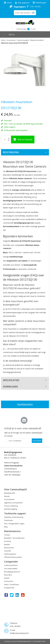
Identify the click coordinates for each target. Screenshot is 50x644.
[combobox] (25, 13)
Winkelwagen (41, 3)
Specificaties (11, 380)
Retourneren (9, 548)
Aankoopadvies (10, 554)
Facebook (6, 595)
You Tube (23, 595)
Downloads (10, 387)
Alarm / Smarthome (11, 584)
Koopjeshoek (9, 588)
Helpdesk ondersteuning (14, 517)
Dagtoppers (20, 7)
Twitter (12, 595)
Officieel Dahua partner (13, 557)
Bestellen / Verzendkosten (14, 538)
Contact (7, 535)
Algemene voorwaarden (13, 503)
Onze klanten (9, 499)
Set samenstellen (11, 569)
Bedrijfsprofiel (10, 493)
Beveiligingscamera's (12, 572)
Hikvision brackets (37, 40)
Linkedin (17, 595)
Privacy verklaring (11, 506)
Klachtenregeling (11, 509)
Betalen (7, 544)
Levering (7, 541)
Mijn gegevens (24, 3)
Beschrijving (11, 152)
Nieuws (7, 496)
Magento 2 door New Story (35, 641)
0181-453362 (35, 7)
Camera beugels (23, 40)
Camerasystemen (11, 565)
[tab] (25, 152)
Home (9, 3)
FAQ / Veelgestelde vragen (14, 524)
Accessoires (11, 40)
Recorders (8, 575)
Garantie (8, 551)
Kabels (7, 578)
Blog (6, 527)
